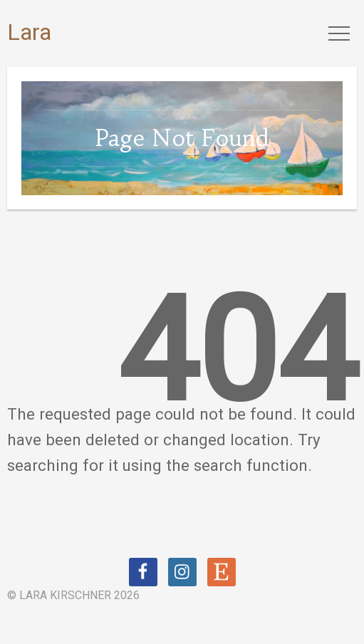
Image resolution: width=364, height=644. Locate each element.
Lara (29, 32)
